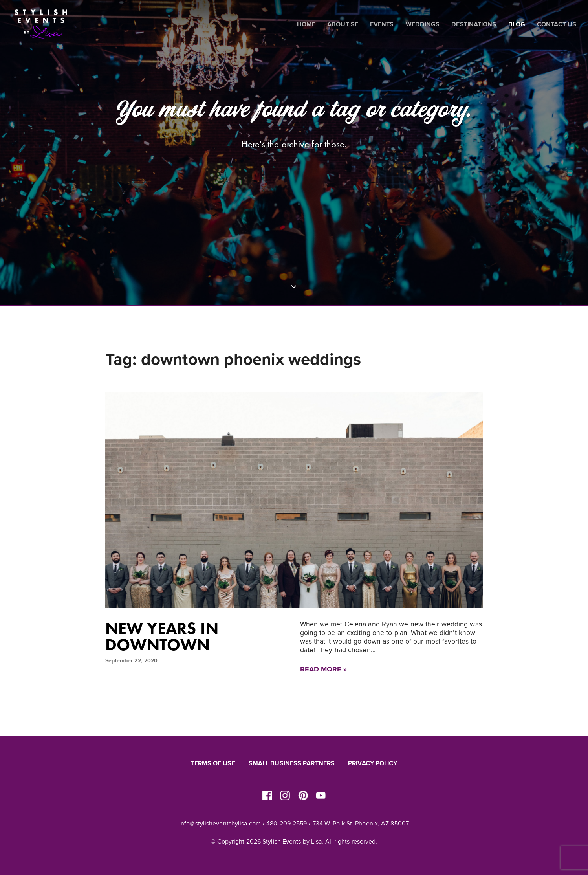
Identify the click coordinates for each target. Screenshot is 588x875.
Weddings (423, 24)
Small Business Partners (292, 763)
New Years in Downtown (162, 637)
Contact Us (557, 24)
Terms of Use (213, 763)
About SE (343, 24)
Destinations (474, 24)
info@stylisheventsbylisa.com (220, 824)
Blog (517, 24)
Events (382, 24)
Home (306, 24)
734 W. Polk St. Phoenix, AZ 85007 (361, 824)
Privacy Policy (373, 763)
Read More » (324, 669)
